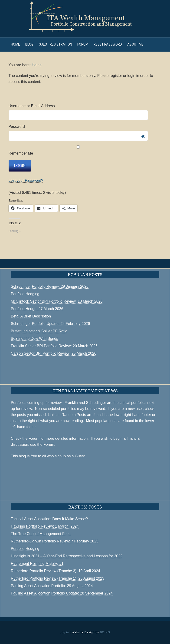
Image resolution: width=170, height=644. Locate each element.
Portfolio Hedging (25, 549)
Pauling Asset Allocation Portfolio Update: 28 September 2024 (62, 593)
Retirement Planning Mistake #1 (37, 563)
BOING (105, 632)
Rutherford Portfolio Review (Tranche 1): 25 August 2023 (58, 578)
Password (17, 127)
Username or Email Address (32, 106)
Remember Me (78, 150)
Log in (64, 632)
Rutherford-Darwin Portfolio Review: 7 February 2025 (55, 541)
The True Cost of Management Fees (41, 534)
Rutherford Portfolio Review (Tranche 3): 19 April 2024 (56, 571)
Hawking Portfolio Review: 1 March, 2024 (45, 526)
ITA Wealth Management (85, 16)
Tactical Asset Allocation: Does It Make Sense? (49, 519)
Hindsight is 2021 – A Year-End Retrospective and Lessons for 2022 (67, 556)
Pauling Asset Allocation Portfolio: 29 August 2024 (52, 586)
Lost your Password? (26, 180)
